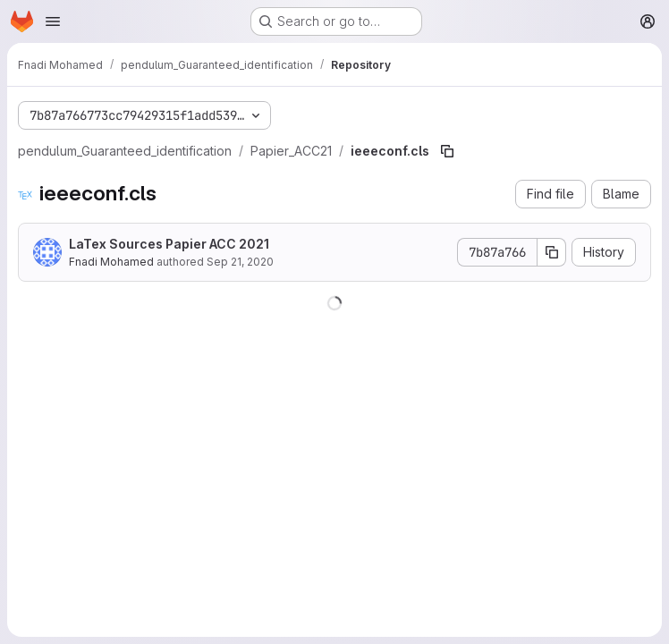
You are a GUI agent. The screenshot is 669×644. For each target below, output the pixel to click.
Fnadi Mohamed (111, 262)
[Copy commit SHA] (552, 252)
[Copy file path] (447, 151)
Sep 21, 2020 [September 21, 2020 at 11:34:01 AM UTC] (240, 262)
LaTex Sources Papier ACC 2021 (169, 244)
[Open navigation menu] (53, 21)
